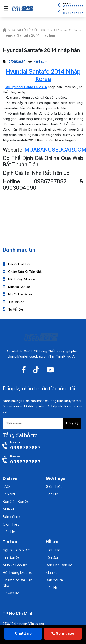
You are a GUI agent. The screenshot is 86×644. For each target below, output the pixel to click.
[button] (6, 8)
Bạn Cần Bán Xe (16, 501)
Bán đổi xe (11, 517)
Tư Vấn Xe (13, 309)
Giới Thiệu (11, 524)
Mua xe (9, 509)
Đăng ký (72, 423)
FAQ (6, 486)
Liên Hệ (9, 532)
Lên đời (9, 494)
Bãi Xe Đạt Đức (17, 264)
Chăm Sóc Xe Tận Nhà (22, 272)
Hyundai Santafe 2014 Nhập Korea (43, 75)
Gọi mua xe (63, 633)
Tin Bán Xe (13, 302)
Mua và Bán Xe (16, 287)
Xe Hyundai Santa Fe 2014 (26, 87)
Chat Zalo (23, 633)
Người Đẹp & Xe (17, 294)
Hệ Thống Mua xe (19, 279)
